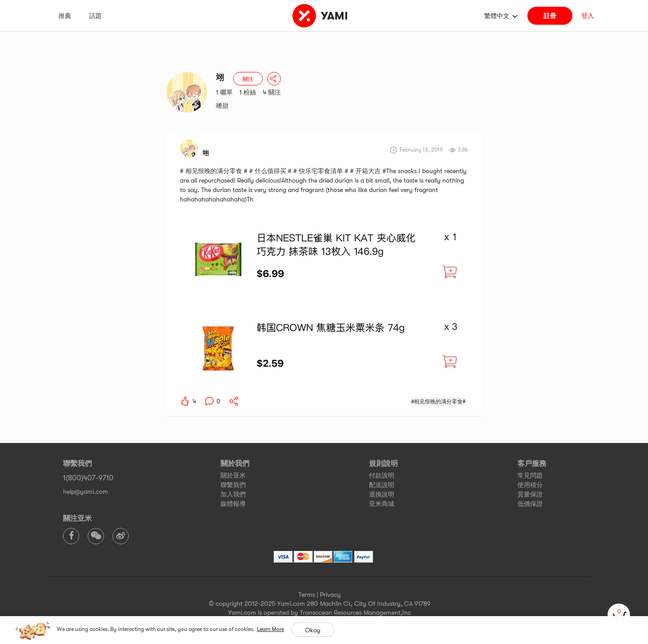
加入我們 (233, 494)
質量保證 (530, 494)
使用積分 (530, 485)
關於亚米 (233, 475)
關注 (248, 79)
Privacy (330, 595)
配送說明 (382, 485)
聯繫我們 (233, 485)
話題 (95, 16)
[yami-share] (234, 401)
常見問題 (530, 475)
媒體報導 (233, 504)
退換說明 (382, 494)
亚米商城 (382, 504)
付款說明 (382, 475)
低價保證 (530, 504)
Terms (307, 595)
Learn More (270, 629)
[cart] (619, 615)
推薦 (65, 16)
